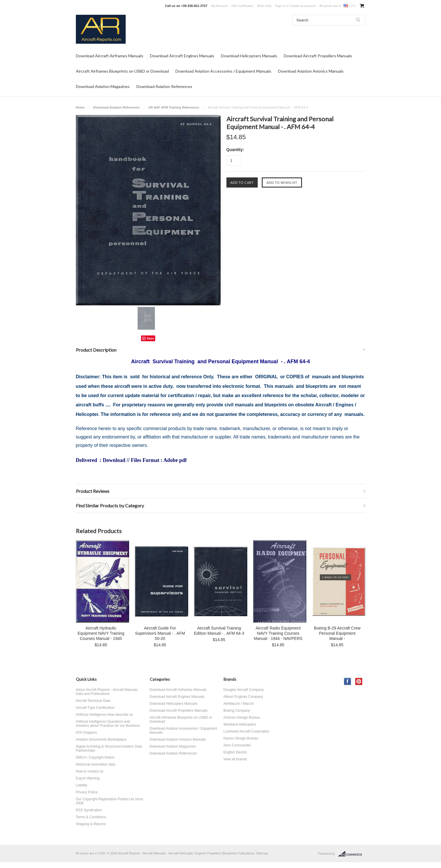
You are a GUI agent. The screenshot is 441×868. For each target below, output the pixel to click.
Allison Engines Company (243, 697)
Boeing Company (237, 711)
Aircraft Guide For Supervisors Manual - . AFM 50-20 (160, 633)
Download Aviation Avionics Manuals (311, 71)
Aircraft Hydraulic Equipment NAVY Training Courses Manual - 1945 (101, 633)
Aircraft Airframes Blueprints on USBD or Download (122, 71)
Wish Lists (264, 6)
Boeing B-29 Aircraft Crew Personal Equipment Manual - (337, 633)
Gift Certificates (242, 6)
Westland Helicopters (240, 724)
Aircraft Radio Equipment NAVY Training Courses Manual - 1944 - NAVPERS (278, 633)
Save (151, 338)
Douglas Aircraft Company (244, 690)
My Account (219, 6)
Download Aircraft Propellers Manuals (318, 56)
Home (80, 107)
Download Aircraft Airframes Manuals (110, 56)
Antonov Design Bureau (242, 717)
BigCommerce (352, 854)
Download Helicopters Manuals (249, 56)
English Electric (235, 752)
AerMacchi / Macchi (239, 704)
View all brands (235, 759)
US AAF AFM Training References (174, 107)
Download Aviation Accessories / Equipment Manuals (223, 71)
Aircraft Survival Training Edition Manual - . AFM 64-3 (219, 631)
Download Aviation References (164, 86)
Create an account (303, 6)
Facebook (348, 681)
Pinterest (359, 681)
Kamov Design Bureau (241, 738)
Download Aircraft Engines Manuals (182, 56)
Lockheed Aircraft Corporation (247, 731)
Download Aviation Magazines (103, 86)
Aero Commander (237, 745)
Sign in (280, 6)
